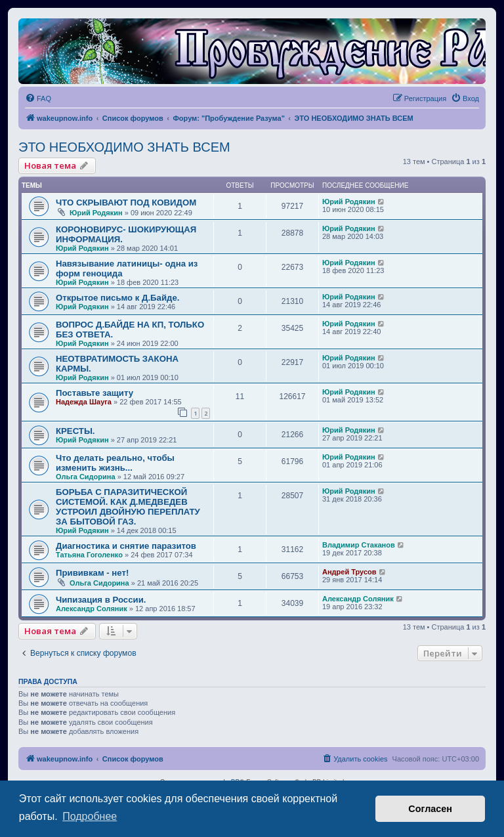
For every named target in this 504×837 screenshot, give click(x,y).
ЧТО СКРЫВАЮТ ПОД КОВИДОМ (126, 203)
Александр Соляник (92, 609)
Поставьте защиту (94, 393)
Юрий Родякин (96, 213)
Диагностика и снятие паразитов (126, 546)
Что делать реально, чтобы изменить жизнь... (115, 463)
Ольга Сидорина (86, 477)
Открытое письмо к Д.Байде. (117, 298)
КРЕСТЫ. (75, 431)
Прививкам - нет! (92, 573)
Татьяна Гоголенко (89, 555)
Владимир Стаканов (359, 545)
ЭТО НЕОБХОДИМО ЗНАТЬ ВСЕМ (124, 147)
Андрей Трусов (349, 572)
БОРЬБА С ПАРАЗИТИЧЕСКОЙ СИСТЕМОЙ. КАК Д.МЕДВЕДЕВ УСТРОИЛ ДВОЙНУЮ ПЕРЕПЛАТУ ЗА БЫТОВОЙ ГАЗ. (128, 507)
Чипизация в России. (101, 600)
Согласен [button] (430, 809)
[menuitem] (38, 98)
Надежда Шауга (84, 402)
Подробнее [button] (90, 816)
